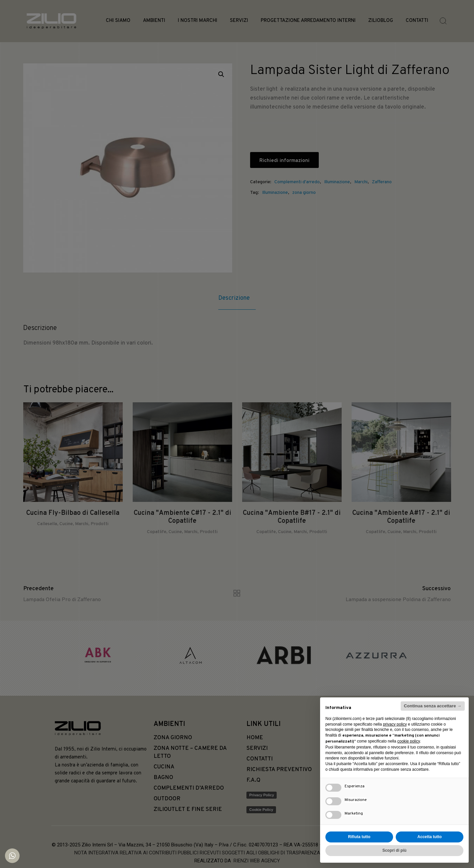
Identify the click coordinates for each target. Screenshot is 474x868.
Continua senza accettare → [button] (433, 706)
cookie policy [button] (409, 741)
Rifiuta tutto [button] (359, 837)
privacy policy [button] (395, 724)
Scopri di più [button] (395, 850)
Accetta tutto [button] (429, 837)
